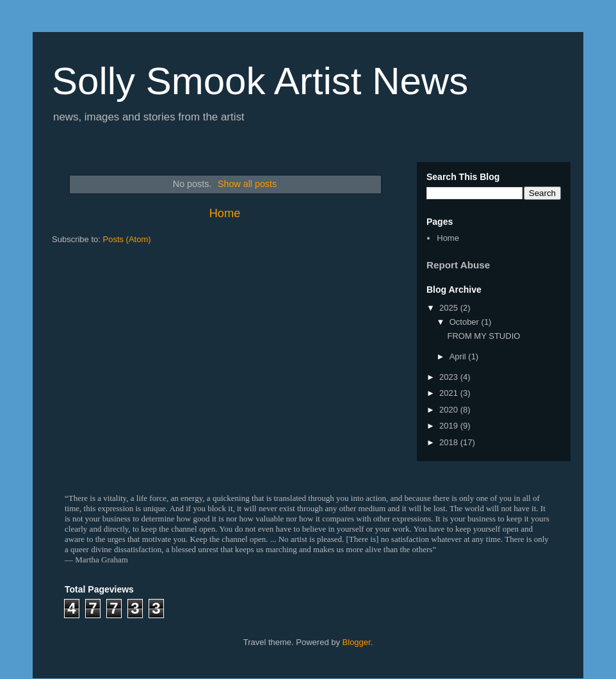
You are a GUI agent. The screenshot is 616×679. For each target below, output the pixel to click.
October (466, 322)
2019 (450, 426)
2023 (450, 377)
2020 (450, 410)
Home (225, 213)
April (459, 356)
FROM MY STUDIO (483, 336)
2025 (450, 308)
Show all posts (247, 184)
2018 (450, 442)
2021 (450, 393)
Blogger (357, 642)
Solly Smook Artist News (260, 81)
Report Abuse (458, 265)
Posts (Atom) (127, 239)
